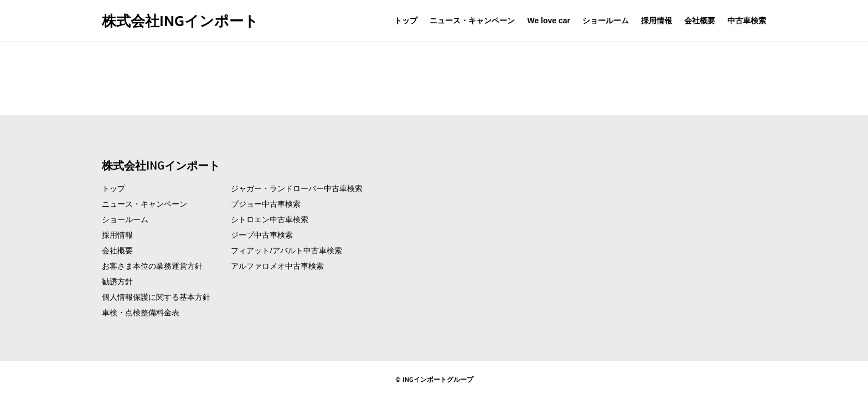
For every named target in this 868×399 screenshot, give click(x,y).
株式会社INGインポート (180, 21)
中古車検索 (747, 21)
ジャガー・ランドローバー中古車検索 (297, 188)
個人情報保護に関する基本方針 (156, 297)
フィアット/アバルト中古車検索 (286, 250)
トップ (406, 21)
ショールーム (606, 21)
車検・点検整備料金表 (141, 313)
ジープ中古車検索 (262, 235)
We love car (549, 21)
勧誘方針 (117, 282)
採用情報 (657, 21)
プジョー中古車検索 (266, 204)
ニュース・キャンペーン (472, 21)
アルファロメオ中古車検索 (277, 266)
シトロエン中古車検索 (270, 219)
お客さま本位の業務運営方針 (152, 266)
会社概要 (700, 21)
